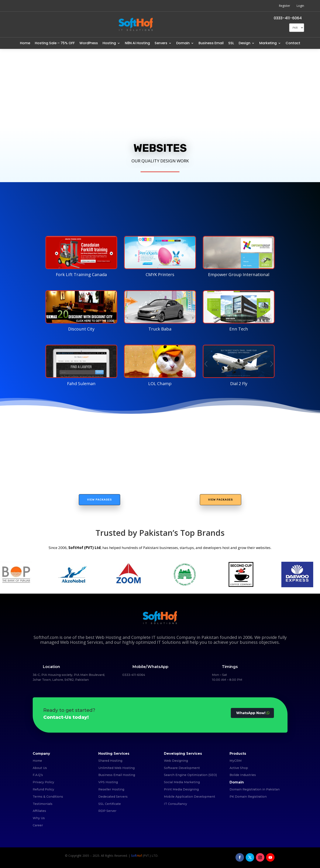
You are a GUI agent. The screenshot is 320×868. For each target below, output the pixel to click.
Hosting (109, 43)
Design (245, 43)
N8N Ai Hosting (137, 43)
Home (25, 43)
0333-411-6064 (288, 18)
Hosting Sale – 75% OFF (55, 43)
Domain (183, 43)
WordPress (89, 43)
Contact (293, 43)
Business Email (211, 43)
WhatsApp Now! (251, 713)
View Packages (99, 500)
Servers (161, 43)
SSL (231, 43)
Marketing (268, 43)
